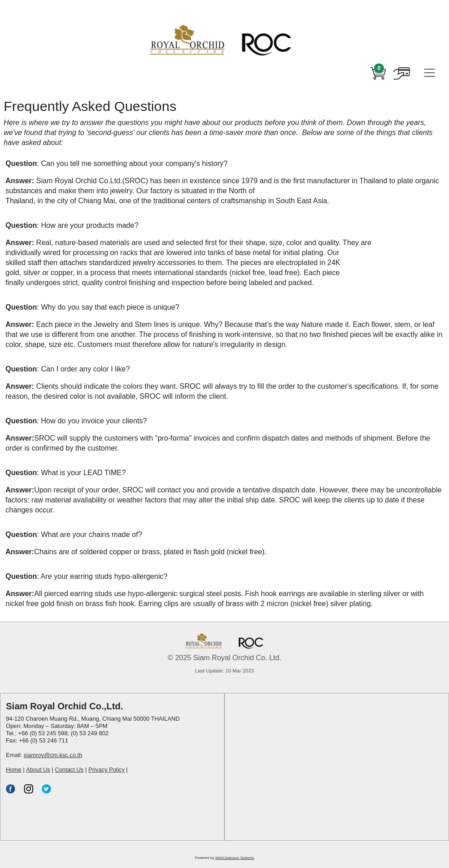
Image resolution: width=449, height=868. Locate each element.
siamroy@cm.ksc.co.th (53, 755)
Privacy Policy (106, 770)
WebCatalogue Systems (234, 858)
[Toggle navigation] (429, 73)
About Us (38, 770)
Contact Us (69, 770)
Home (14, 770)
